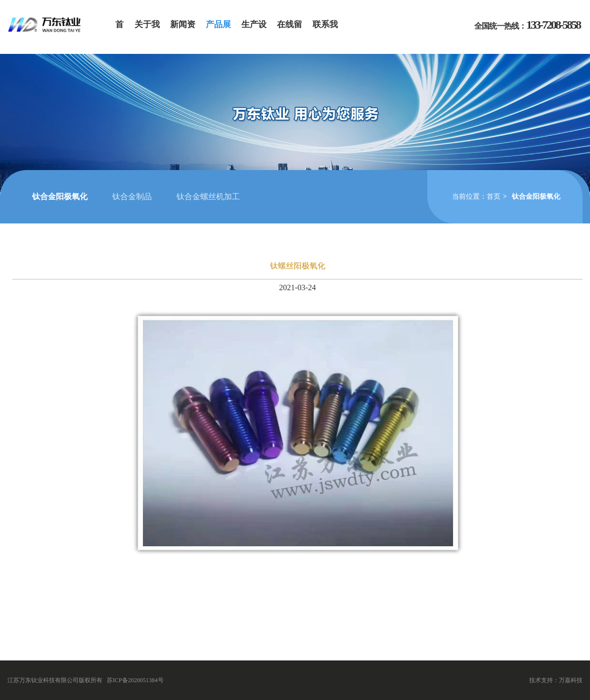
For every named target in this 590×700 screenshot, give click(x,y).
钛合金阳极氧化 (60, 197)
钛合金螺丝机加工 (208, 197)
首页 (494, 197)
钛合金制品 (132, 197)
